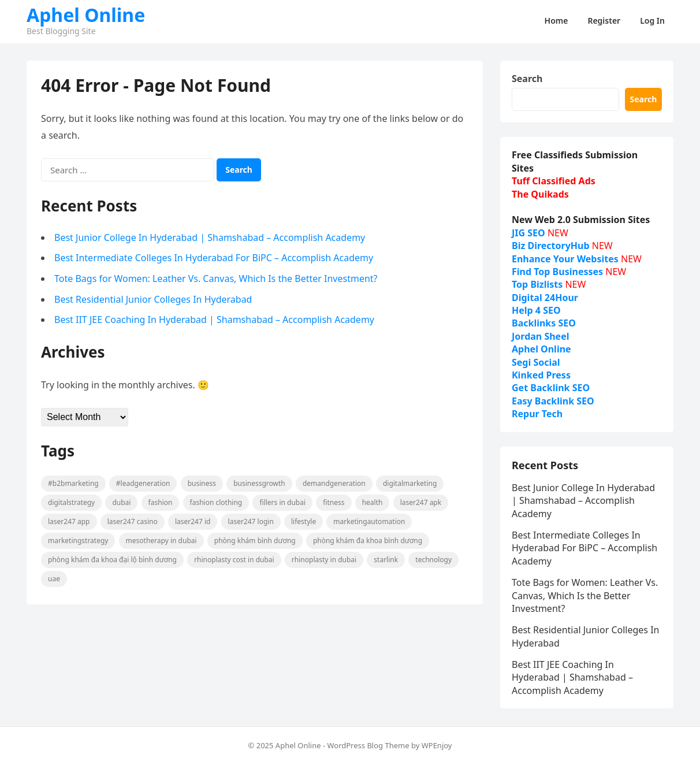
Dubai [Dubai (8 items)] (121, 502)
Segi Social (536, 362)
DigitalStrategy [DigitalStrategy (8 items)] (71, 502)
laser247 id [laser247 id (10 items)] (193, 521)
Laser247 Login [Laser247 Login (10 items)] (251, 521)
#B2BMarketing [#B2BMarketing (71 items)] (73, 483)
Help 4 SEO (536, 310)
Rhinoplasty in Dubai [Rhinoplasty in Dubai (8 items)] (324, 560)
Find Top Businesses (557, 272)
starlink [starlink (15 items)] (386, 560)
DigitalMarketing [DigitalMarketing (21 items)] (410, 483)
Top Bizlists (537, 284)
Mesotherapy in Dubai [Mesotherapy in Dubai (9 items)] (161, 541)
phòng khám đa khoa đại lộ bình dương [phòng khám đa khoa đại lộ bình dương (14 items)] (112, 560)
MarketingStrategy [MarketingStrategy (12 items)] (78, 541)
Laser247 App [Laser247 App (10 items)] (69, 521)
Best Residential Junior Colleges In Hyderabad (153, 299)
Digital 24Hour (545, 298)
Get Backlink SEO (551, 388)
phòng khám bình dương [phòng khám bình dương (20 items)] (255, 541)
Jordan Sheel (540, 336)
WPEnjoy (437, 745)
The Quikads (540, 194)
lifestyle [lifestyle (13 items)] (304, 521)
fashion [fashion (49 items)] (161, 502)
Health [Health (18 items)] (373, 502)
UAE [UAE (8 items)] (54, 579)
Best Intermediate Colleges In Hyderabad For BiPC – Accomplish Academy (214, 258)
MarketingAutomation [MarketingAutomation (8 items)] (369, 521)
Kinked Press (541, 375)
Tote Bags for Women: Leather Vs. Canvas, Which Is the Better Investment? (216, 278)
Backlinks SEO (544, 323)
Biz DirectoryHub (551, 246)
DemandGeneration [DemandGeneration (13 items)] (334, 483)
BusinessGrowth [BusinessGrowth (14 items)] (259, 483)
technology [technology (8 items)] (433, 560)
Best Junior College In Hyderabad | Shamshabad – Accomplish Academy (210, 237)
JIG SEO (528, 233)
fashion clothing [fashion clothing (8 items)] (216, 502)
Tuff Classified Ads (554, 181)
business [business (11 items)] (202, 483)
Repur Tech (537, 414)
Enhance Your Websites (565, 259)
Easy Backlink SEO (553, 401)
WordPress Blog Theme (368, 745)
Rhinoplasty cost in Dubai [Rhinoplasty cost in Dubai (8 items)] (234, 560)
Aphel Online (86, 15)
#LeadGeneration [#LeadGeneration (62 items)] (143, 483)
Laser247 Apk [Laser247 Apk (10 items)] (421, 502)
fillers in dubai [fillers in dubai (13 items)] (282, 502)
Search (527, 79)
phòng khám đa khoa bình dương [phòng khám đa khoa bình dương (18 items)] (368, 541)
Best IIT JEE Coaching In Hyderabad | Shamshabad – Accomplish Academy (214, 320)
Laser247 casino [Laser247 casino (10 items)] (133, 521)
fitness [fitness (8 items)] (334, 502)
